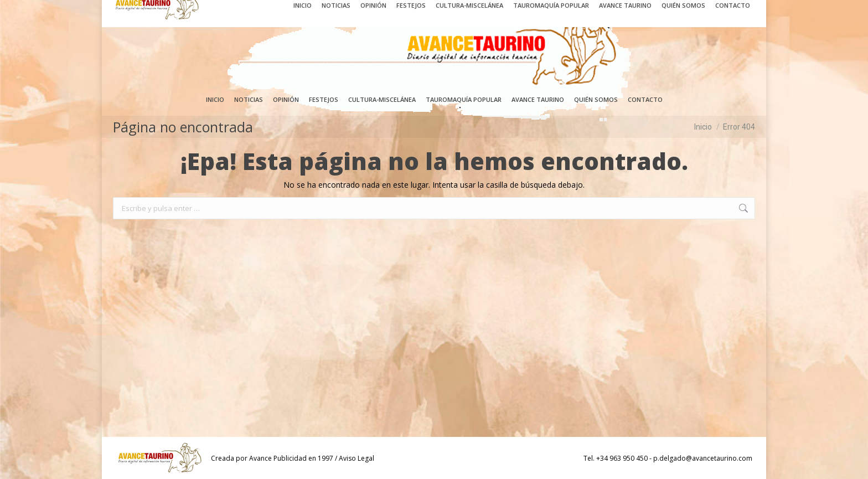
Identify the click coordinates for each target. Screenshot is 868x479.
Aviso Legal (356, 458)
